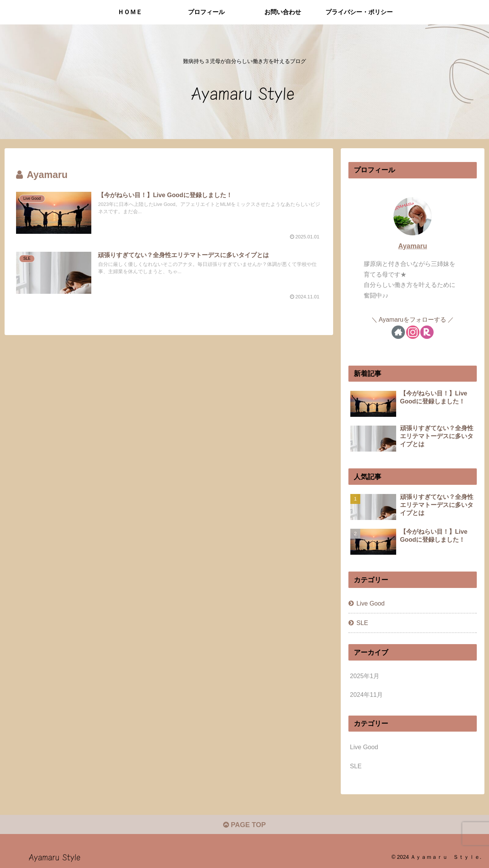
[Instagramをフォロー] (413, 332)
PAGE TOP (244, 825)
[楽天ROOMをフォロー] (427, 332)
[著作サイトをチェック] (398, 332)
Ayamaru (413, 246)
